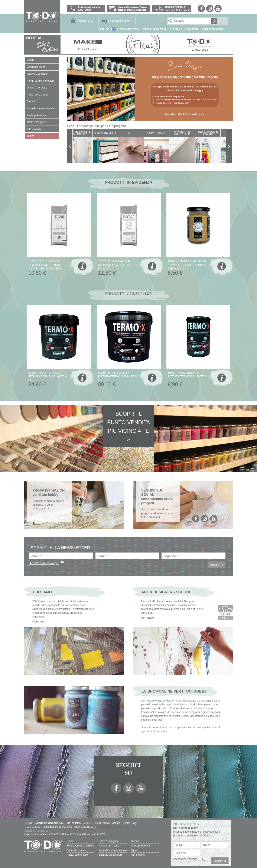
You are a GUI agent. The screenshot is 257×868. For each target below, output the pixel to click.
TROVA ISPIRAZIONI (154, 29)
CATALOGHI (107, 29)
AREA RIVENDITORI (213, 29)
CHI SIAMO (176, 29)
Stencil (135, 841)
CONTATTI (192, 29)
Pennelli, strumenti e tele (113, 850)
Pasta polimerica (140, 846)
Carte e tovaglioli (108, 841)
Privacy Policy (105, 827)
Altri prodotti (138, 855)
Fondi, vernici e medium (80, 846)
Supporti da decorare (111, 855)
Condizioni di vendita (36, 831)
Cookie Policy (121, 827)
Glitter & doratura (76, 850)
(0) (85, 21)
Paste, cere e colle (77, 855)
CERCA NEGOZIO (129, 29)
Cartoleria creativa (109, 846)
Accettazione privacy (185, 859)
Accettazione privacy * (44, 563)
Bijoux (134, 850)
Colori (70, 841)
